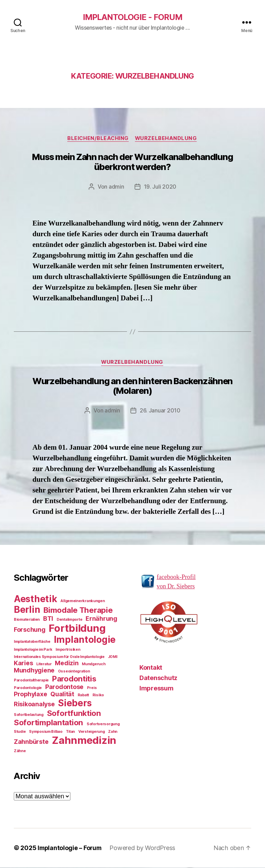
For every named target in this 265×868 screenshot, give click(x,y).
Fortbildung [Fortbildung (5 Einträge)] (77, 629)
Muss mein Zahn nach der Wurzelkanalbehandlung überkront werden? (132, 163)
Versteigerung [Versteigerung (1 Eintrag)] (92, 732)
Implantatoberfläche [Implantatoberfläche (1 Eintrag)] (32, 642)
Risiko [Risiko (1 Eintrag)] (98, 696)
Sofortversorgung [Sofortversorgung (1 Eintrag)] (103, 725)
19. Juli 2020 (160, 187)
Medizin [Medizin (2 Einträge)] (67, 664)
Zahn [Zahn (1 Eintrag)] (113, 732)
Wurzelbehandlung (167, 139)
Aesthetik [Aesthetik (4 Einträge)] (36, 600)
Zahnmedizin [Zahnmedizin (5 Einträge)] (84, 741)
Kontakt (151, 668)
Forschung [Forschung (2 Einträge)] (30, 630)
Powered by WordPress (144, 849)
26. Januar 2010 (160, 411)
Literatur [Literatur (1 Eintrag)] (44, 665)
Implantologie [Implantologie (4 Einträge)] (85, 640)
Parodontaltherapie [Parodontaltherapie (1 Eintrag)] (31, 681)
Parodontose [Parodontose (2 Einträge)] (64, 687)
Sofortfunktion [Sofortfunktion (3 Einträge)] (74, 714)
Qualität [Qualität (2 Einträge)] (62, 695)
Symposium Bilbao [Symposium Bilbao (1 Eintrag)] (46, 732)
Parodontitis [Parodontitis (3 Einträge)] (74, 679)
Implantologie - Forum (132, 17)
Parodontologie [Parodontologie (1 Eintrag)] (28, 689)
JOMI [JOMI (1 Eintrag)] (113, 657)
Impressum (156, 689)
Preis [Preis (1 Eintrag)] (92, 689)
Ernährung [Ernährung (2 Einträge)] (101, 619)
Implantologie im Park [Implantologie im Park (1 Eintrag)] (33, 650)
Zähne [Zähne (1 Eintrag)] (20, 752)
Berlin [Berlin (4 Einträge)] (27, 610)
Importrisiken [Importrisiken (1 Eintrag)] (68, 650)
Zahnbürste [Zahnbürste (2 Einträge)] (31, 742)
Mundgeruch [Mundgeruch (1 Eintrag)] (94, 665)
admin (116, 187)
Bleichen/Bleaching (98, 139)
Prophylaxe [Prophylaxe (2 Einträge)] (30, 695)
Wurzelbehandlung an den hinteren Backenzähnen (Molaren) (133, 387)
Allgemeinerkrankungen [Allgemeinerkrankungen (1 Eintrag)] (82, 602)
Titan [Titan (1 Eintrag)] (71, 732)
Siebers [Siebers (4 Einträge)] (75, 704)
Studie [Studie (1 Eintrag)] (20, 732)
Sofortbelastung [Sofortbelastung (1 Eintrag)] (29, 715)
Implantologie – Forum (70, 849)
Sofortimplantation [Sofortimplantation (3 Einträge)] (48, 723)
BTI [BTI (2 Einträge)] (48, 619)
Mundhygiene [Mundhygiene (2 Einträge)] (34, 671)
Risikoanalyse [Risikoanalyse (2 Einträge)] (34, 705)
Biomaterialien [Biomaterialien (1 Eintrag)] (27, 620)
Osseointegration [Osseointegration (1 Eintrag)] (74, 672)
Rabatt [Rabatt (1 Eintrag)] (83, 696)
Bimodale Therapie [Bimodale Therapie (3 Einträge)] (78, 611)
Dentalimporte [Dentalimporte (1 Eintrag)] (70, 620)
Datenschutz (158, 679)
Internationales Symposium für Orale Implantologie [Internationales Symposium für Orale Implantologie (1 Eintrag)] (59, 657)
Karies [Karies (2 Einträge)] (23, 664)
